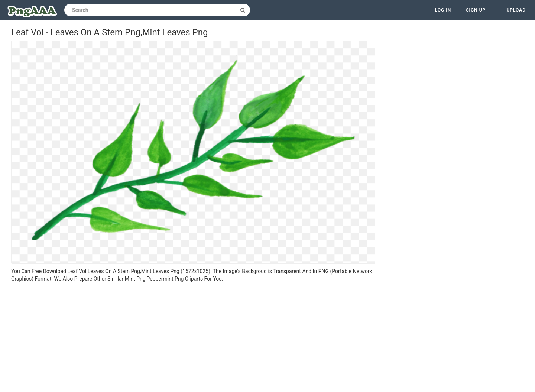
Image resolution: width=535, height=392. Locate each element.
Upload (516, 10)
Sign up (476, 10)
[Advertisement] (193, 338)
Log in (443, 10)
